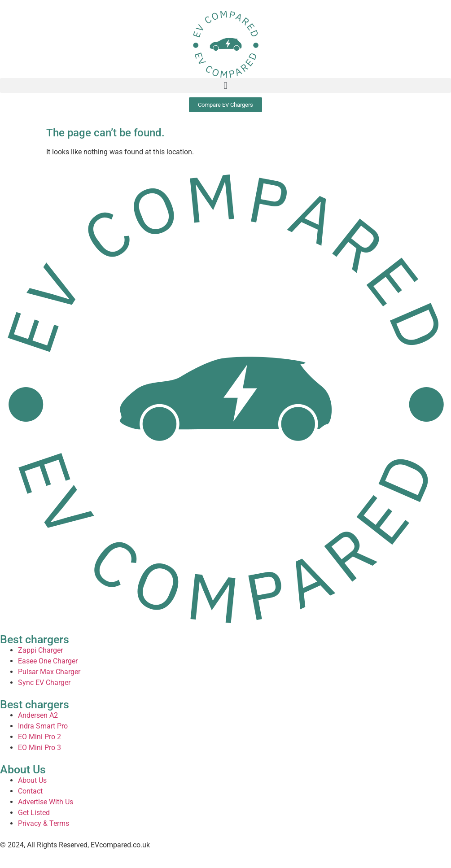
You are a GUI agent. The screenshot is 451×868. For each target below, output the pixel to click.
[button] (225, 85)
